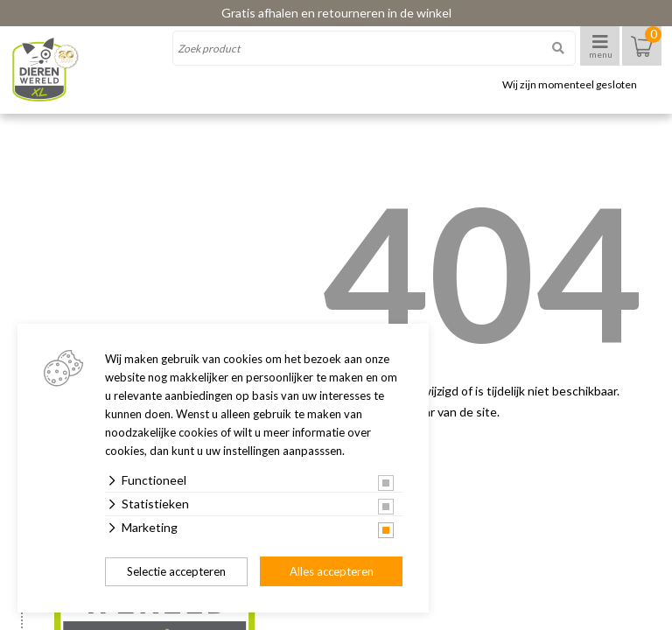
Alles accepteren (332, 571)
